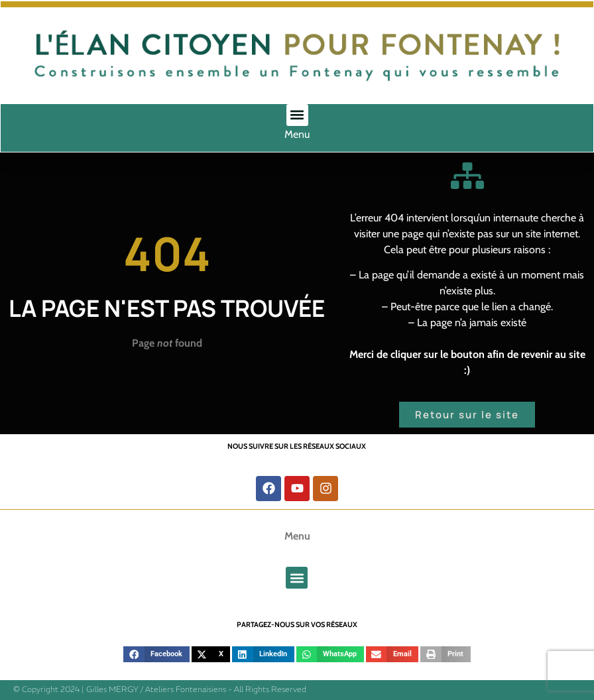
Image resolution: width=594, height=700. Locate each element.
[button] (297, 115)
